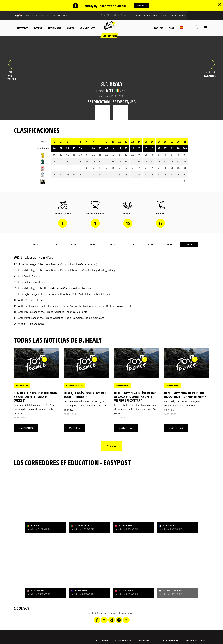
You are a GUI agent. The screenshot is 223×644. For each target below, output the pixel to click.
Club (172, 28)
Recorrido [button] (22, 28)
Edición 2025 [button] (55, 28)
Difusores (46, 16)
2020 (93, 245)
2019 (73, 245)
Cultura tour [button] (88, 28)
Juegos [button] (66, 16)
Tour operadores (142, 16)
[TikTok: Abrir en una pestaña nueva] (111, 16)
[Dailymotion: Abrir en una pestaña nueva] (115, 16)
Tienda (182, 16)
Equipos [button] (38, 28)
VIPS (155, 16)
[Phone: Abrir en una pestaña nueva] (122, 16)
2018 (54, 245)
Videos (70, 28)
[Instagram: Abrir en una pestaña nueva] (108, 16)
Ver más (111, 446)
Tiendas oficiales (168, 16)
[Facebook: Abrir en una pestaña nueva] (101, 16)
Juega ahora (142, 6)
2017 (35, 245)
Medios (57, 16)
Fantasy (159, 28)
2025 (189, 245)
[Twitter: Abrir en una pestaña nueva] (105, 16)
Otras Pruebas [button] (32, 16)
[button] (184, 28)
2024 (170, 245)
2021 (112, 245)
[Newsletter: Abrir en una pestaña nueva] (118, 16)
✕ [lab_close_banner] (220, 4)
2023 (150, 245)
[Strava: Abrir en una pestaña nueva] (125, 16)
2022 (131, 245)
